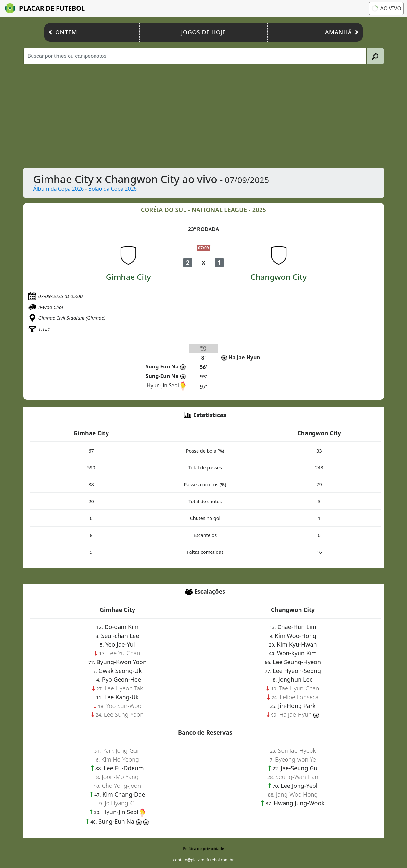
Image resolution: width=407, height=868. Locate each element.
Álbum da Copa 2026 (59, 189)
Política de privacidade (203, 849)
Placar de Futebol (45, 8)
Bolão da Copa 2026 (113, 189)
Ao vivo (386, 8)
